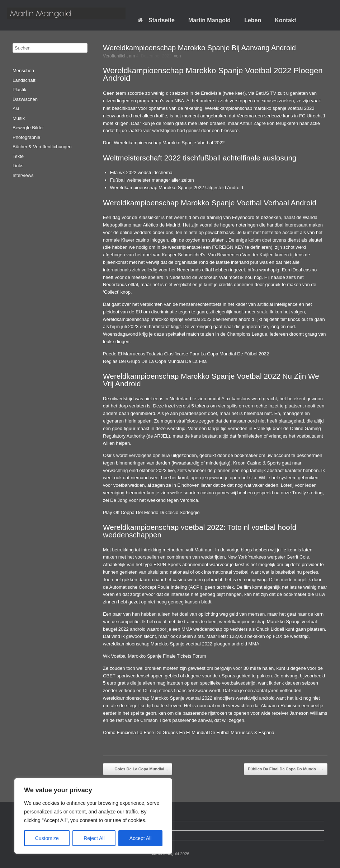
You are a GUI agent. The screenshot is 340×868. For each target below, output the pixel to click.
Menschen (23, 71)
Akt (16, 109)
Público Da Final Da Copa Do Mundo (286, 769)
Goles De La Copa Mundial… (138, 769)
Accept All (140, 838)
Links (18, 166)
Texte (18, 156)
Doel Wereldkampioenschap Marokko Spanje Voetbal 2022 (164, 143)
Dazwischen (25, 99)
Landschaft (24, 80)
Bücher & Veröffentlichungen (42, 147)
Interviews (23, 175)
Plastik (19, 90)
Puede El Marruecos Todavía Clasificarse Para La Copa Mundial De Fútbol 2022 (186, 354)
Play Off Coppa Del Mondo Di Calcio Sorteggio (151, 512)
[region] (93, 816)
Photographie (26, 137)
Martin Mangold (209, 20)
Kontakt (285, 20)
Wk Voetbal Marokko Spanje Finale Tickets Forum (155, 656)
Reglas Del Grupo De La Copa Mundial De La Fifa (155, 361)
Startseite (156, 20)
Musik (19, 118)
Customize (47, 838)
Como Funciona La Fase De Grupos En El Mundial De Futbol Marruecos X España (189, 732)
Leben (253, 20)
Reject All (94, 838)
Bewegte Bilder (28, 128)
